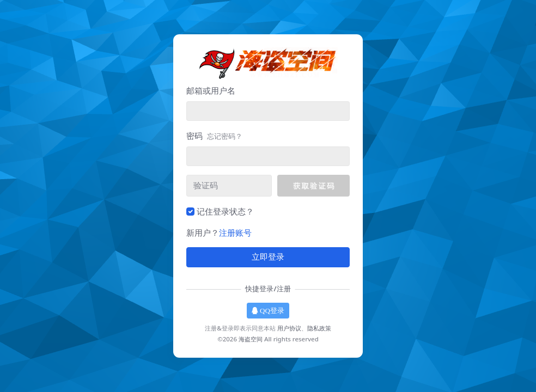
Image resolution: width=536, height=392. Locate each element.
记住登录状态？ (225, 211)
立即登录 (268, 257)
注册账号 (235, 232)
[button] (313, 186)
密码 (214, 136)
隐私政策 (319, 328)
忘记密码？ (225, 136)
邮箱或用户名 (211, 90)
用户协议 (289, 328)
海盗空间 (251, 339)
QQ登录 (268, 311)
